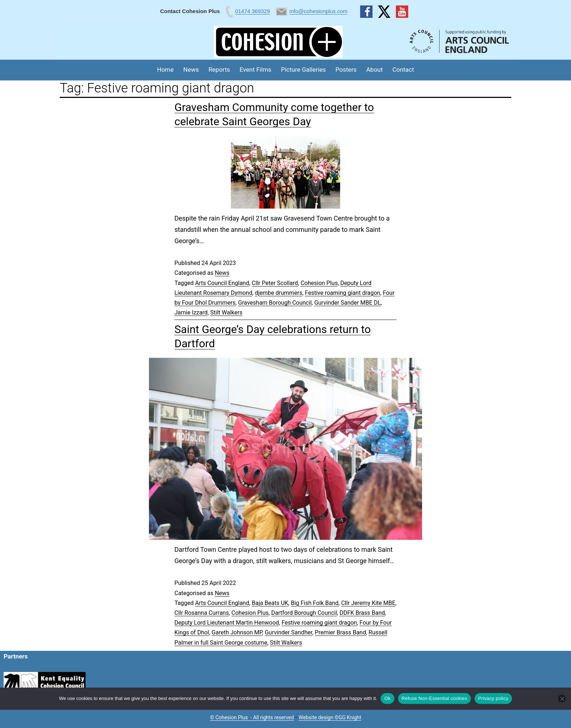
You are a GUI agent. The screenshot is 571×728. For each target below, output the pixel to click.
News (191, 70)
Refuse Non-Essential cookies (434, 698)
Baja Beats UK (270, 603)
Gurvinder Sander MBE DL (348, 303)
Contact (403, 70)
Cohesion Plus (319, 283)
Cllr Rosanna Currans (202, 613)
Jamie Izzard (191, 312)
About (375, 70)
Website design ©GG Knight (330, 717)
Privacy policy (493, 698)
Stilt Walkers (226, 312)
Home (165, 70)
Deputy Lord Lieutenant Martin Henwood (227, 623)
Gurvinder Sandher (288, 632)
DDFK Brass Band (362, 613)
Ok (387, 698)
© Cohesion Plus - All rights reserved (252, 717)
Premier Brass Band (340, 632)
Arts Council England (222, 283)
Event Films (255, 70)
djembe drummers (279, 293)
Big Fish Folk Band (315, 603)
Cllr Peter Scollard (275, 283)
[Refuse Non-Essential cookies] (562, 699)
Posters (346, 70)
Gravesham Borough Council (275, 303)
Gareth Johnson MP (237, 632)
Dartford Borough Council (304, 613)
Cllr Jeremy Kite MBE (368, 603)
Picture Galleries (303, 70)
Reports (219, 70)
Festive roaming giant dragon (342, 293)
